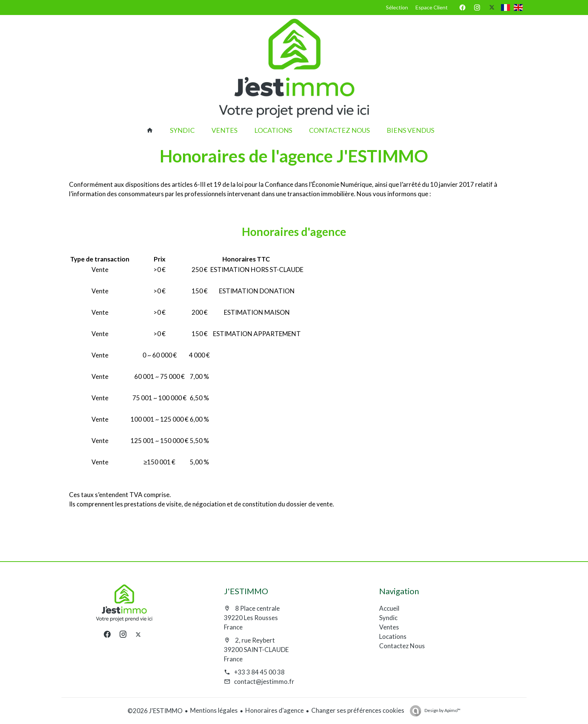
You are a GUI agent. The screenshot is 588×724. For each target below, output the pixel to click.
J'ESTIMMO (246, 591)
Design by (442, 710)
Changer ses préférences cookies (358, 710)
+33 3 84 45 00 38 (259, 672)
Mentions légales (214, 710)
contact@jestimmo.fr (264, 681)
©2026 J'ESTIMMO (155, 711)
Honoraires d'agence (274, 710)
